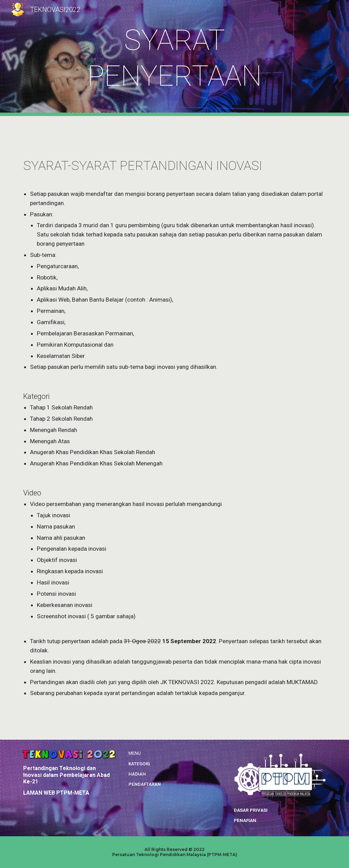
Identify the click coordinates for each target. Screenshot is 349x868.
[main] (174, 58)
